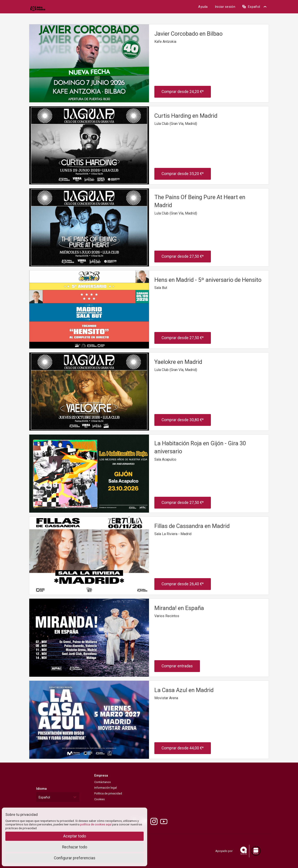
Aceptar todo (75, 836)
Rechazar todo (75, 847)
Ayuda (203, 7)
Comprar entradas (177, 666)
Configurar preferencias (75, 858)
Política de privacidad (108, 793)
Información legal (106, 788)
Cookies (100, 799)
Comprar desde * (183, 92)
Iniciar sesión (225, 7)
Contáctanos (103, 782)
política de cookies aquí (96, 824)
